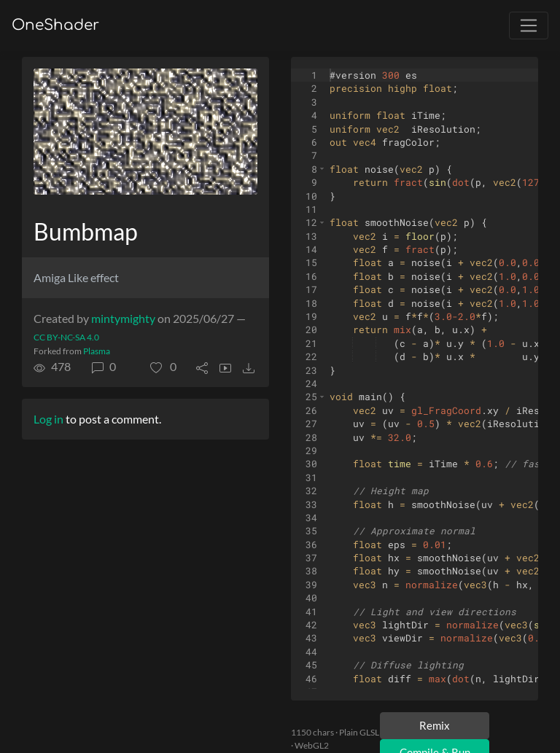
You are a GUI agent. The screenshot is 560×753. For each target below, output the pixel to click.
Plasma (97, 351)
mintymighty (123, 318)
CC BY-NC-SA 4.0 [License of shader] (66, 337)
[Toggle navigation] (529, 26)
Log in (48, 419)
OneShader (55, 25)
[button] (163, 367)
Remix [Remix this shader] (435, 725)
